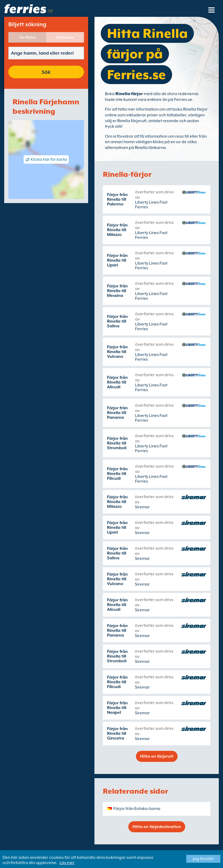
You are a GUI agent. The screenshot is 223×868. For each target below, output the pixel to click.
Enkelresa (65, 37)
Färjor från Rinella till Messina (117, 291)
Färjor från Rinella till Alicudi (117, 382)
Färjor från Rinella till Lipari (117, 260)
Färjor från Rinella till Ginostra (117, 733)
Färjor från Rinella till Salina (117, 321)
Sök (46, 72)
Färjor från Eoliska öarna (137, 809)
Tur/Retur (27, 37)
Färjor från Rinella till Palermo (117, 199)
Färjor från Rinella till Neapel (117, 708)
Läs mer (67, 863)
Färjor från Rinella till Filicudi (117, 474)
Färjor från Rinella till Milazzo (117, 230)
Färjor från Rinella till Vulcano (117, 352)
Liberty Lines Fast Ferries (151, 205)
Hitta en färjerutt (157, 756)
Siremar (142, 507)
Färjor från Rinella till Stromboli (117, 443)
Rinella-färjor (129, 94)
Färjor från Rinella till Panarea (117, 413)
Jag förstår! (203, 859)
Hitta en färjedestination (157, 827)
